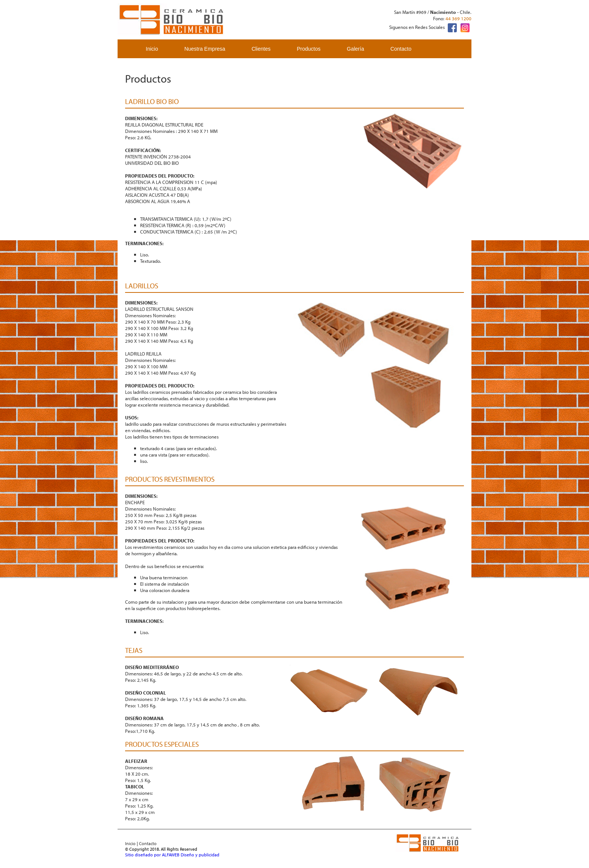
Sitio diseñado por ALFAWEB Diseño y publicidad (172, 855)
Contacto (401, 49)
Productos (309, 49)
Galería (355, 49)
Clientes (261, 49)
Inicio (152, 49)
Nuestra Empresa (205, 49)
